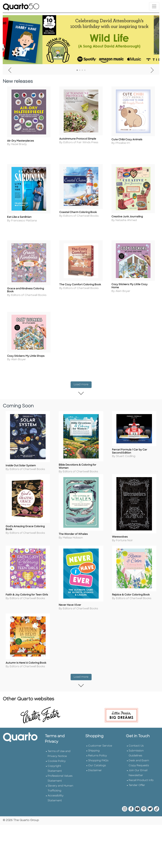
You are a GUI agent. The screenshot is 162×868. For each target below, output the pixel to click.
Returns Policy (98, 754)
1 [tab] (77, 70)
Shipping (94, 749)
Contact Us (136, 744)
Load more (83, 384)
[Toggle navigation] (154, 6)
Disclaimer (95, 769)
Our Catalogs (97, 764)
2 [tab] (80, 70)
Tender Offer (137, 784)
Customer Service (100, 744)
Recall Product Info (141, 779)
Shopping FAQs (98, 759)
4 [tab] (85, 70)
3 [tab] (82, 70)
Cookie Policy (57, 760)
